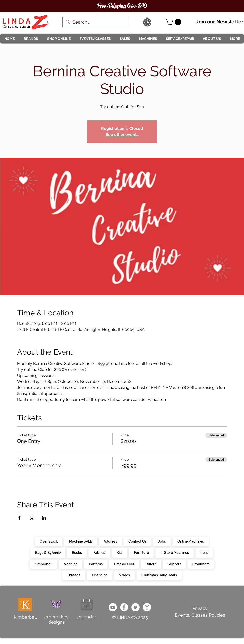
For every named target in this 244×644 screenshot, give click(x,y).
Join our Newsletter (220, 22)
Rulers (151, 564)
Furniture (141, 552)
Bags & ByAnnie (48, 552)
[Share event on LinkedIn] (44, 518)
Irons (204, 552)
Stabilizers (201, 564)
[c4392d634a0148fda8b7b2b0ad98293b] (136, 607)
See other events (122, 134)
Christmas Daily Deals (159, 575)
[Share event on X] (32, 518)
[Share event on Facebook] (20, 518)
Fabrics (99, 552)
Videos (124, 575)
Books (77, 552)
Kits (119, 552)
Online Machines (190, 541)
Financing (100, 575)
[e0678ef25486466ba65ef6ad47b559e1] (124, 607)
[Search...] (96, 22)
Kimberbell (43, 564)
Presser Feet (124, 564)
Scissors (174, 564)
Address (110, 541)
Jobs (162, 541)
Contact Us (137, 541)
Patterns (96, 564)
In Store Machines (175, 552)
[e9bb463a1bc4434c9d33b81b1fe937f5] (113, 607)
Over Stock (49, 541)
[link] (173, 22)
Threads (74, 575)
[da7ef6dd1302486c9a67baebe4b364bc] (147, 607)
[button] (31, 39)
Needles (70, 564)
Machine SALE (81, 541)
